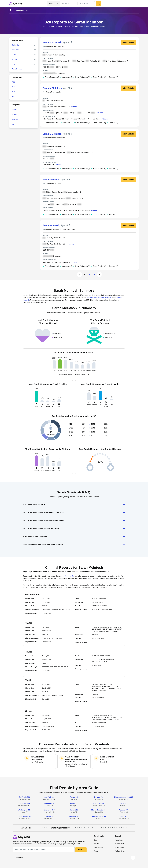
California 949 (99, 804)
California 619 (74, 816)
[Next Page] (99, 274)
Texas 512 (74, 810)
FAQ (13, 125)
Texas (14, 55)
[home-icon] (10, 10)
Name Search (120, 840)
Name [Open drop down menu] (53, 4)
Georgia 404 (49, 804)
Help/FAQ (97, 844)
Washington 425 (24, 810)
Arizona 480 (124, 810)
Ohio (13, 64)
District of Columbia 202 (124, 797)
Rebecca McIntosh (82, 210)
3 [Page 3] (94, 274)
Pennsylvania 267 (24, 816)
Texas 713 (124, 804)
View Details (128, 42)
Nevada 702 (99, 797)
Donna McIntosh (94, 119)
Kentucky (15, 50)
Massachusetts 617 (99, 810)
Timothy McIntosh (49, 210)
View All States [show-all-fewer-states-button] (18, 69)
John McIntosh (48, 119)
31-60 (14, 87)
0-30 (13, 82)
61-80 (14, 92)
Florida (14, 59)
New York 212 (49, 797)
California (15, 45)
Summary (15, 115)
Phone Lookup (120, 847)
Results (15, 110)
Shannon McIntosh (78, 119)
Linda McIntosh (48, 165)
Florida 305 (74, 797)
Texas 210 (49, 816)
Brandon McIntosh (62, 119)
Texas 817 (124, 816)
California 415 (24, 804)
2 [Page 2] (89, 274)
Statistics (15, 120)
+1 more (74, 107)
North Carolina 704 (99, 816)
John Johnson (48, 262)
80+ (13, 96)
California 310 (24, 797)
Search (81, 850)
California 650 (49, 810)
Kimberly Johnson (62, 262)
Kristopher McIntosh (65, 210)
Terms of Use (70, 576)
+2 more (94, 210)
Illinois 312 (74, 804)
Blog (95, 840)
